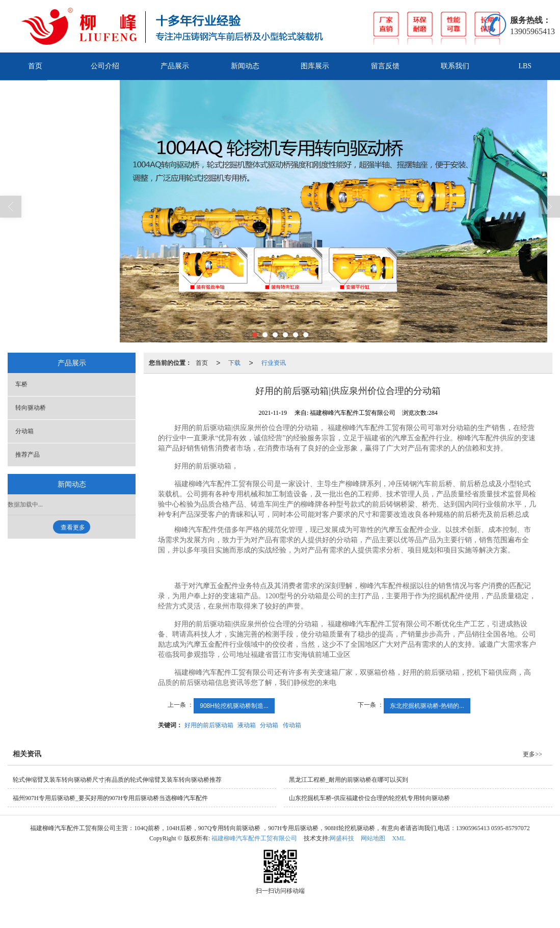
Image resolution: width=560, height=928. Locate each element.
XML (399, 838)
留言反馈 (385, 66)
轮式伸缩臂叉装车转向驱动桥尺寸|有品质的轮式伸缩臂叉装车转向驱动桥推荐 (117, 780)
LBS (525, 66)
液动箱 (247, 725)
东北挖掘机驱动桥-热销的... (427, 706)
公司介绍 (105, 66)
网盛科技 (342, 838)
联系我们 (455, 66)
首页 (35, 66)
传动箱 (292, 725)
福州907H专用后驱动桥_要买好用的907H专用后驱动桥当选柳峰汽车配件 (110, 798)
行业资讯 (274, 363)
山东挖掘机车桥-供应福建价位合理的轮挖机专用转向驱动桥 (369, 798)
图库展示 (315, 66)
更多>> (532, 754)
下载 (234, 363)
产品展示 (175, 66)
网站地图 (373, 838)
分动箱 (269, 725)
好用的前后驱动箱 (209, 725)
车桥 (21, 384)
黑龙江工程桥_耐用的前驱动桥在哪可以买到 (349, 780)
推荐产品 (28, 455)
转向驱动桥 (31, 408)
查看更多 (73, 527)
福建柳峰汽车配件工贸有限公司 (254, 838)
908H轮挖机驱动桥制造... (234, 706)
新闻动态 (245, 66)
